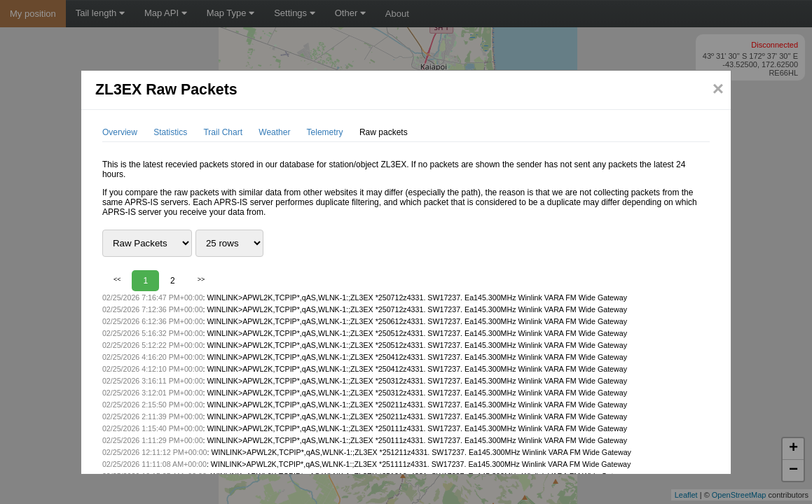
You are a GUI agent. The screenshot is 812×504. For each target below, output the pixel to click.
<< (117, 279)
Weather (274, 132)
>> (201, 279)
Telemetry (325, 132)
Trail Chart (223, 132)
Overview (120, 132)
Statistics (170, 132)
